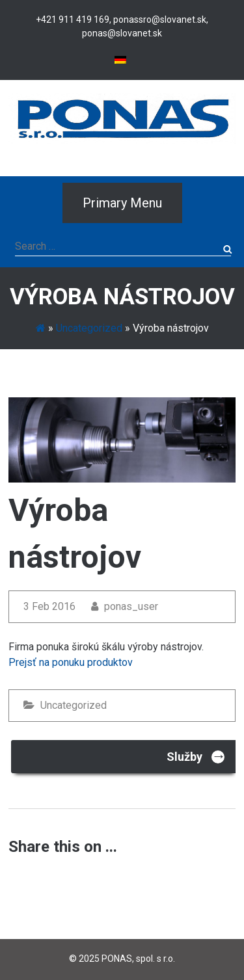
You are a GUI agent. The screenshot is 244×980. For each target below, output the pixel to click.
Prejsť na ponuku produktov (71, 662)
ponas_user (125, 606)
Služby (196, 756)
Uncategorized (89, 328)
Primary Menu (122, 203)
